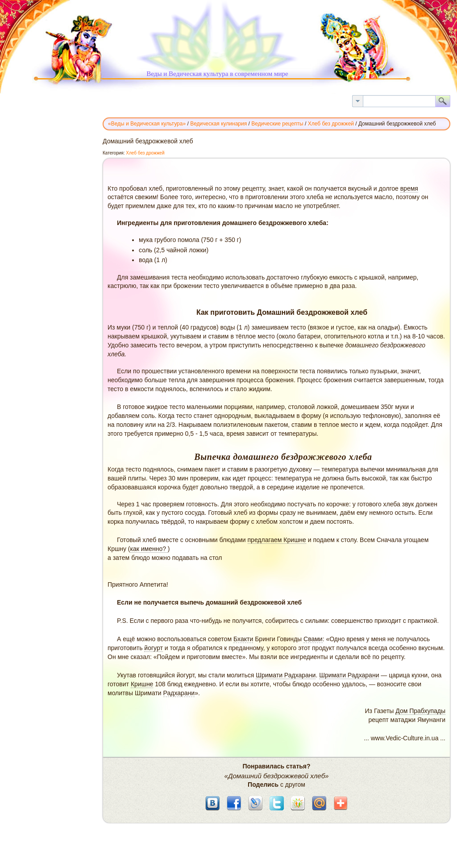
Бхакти (243, 639)
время (409, 188)
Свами (313, 639)
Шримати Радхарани (286, 675)
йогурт (153, 648)
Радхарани (179, 693)
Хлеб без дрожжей (145, 153)
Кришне (142, 684)
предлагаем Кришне (277, 540)
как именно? (149, 549)
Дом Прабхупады (420, 711)
